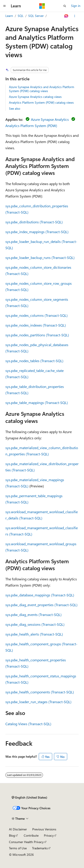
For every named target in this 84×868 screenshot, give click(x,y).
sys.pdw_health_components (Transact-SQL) (40, 692)
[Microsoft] (42, 6)
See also (15, 108)
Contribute (31, 835)
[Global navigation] (4, 6)
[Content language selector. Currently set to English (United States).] (29, 797)
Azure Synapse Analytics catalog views (35, 97)
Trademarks (40, 848)
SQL (21, 16)
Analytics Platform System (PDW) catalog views (41, 102)
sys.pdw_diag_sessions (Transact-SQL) (35, 624)
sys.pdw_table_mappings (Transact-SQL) (37, 403)
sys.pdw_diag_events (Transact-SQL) (33, 615)
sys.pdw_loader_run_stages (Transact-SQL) (38, 702)
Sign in (76, 6)
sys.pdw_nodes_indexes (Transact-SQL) (36, 325)
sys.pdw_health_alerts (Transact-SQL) (34, 634)
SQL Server (36, 16)
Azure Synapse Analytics (50, 119)
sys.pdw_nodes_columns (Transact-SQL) (37, 315)
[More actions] (75, 16)
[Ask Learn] (66, 16)
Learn (9, 16)
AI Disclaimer (18, 829)
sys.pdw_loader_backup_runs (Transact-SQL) (40, 257)
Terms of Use (18, 848)
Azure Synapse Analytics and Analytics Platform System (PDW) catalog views (42, 89)
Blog (12, 835)
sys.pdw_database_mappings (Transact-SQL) (40, 595)
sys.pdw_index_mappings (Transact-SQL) (37, 232)
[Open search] (65, 6)
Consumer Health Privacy (26, 842)
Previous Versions (44, 829)
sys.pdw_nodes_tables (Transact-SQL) (34, 361)
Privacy (49, 835)
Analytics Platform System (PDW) (31, 126)
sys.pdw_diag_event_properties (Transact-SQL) (41, 605)
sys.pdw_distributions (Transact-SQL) (34, 222)
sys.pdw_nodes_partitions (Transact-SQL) (37, 335)
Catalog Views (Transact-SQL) (28, 724)
